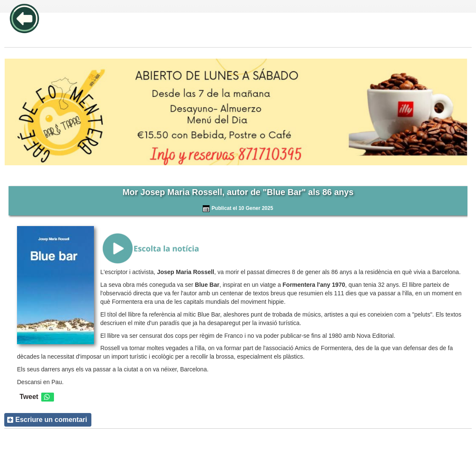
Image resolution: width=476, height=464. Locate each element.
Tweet (29, 397)
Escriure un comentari (51, 420)
